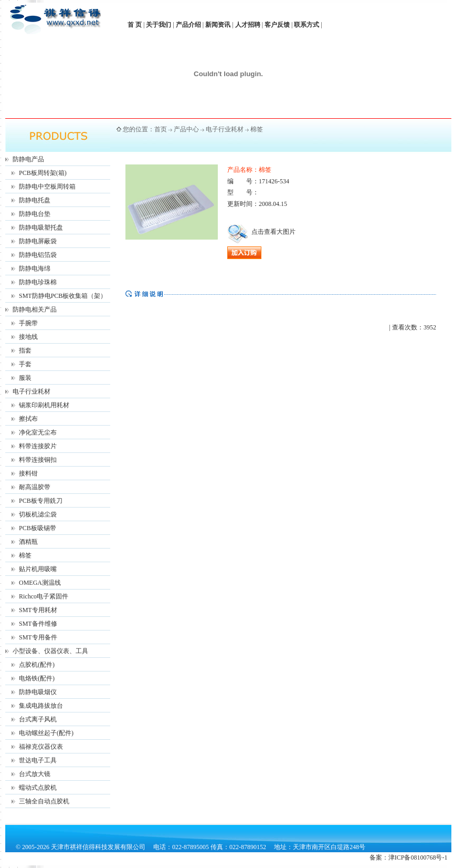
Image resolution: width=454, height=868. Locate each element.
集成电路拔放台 (41, 706)
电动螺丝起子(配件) (46, 733)
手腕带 (28, 323)
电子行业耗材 (31, 391)
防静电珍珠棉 (38, 282)
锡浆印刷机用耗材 (44, 405)
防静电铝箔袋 (38, 255)
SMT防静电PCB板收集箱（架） (63, 296)
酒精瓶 (28, 542)
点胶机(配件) (37, 665)
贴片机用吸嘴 (38, 569)
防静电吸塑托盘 (41, 228)
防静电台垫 (35, 214)
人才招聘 (248, 25)
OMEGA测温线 (40, 583)
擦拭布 (28, 419)
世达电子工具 (38, 760)
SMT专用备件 (38, 637)
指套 (25, 350)
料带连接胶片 (38, 446)
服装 (25, 378)
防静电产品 (28, 159)
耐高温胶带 (35, 487)
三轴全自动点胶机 (44, 801)
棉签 (25, 555)
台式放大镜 (35, 774)
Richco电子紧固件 (44, 596)
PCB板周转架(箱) (43, 173)
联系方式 (307, 25)
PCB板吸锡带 (38, 528)
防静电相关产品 (35, 309)
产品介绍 (188, 25)
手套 (25, 364)
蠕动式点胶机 (38, 788)
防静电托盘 (35, 200)
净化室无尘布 (38, 432)
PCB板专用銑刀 (41, 501)
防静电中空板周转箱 (47, 187)
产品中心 (186, 129)
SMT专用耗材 (38, 610)
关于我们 (159, 25)
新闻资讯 (218, 25)
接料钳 (28, 473)
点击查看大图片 (261, 232)
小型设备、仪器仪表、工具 (50, 651)
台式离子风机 (38, 719)
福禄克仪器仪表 (41, 747)
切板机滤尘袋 (38, 514)
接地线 (28, 337)
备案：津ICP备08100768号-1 (409, 857)
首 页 (135, 25)
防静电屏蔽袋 (38, 241)
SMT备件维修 (38, 624)
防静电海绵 (35, 268)
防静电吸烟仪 (38, 692)
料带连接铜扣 (38, 460)
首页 (161, 129)
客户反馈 (277, 25)
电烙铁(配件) (37, 678)
